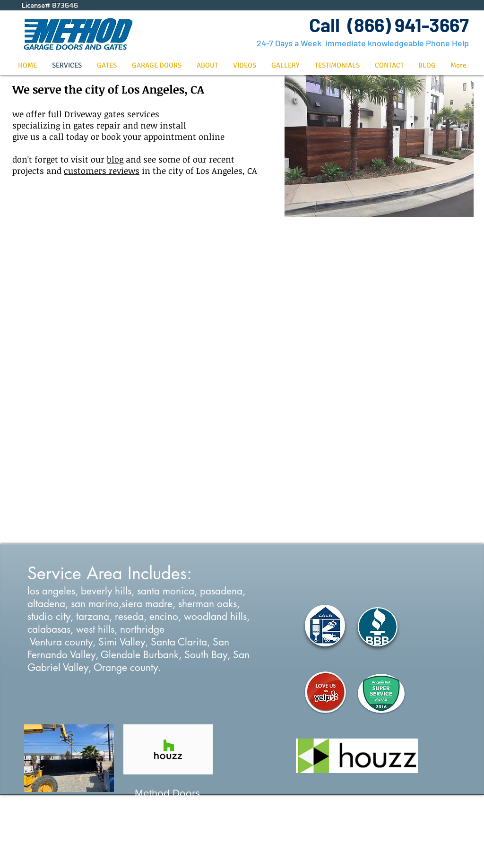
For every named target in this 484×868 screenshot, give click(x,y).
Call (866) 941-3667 (389, 25)
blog (115, 159)
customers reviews (102, 171)
